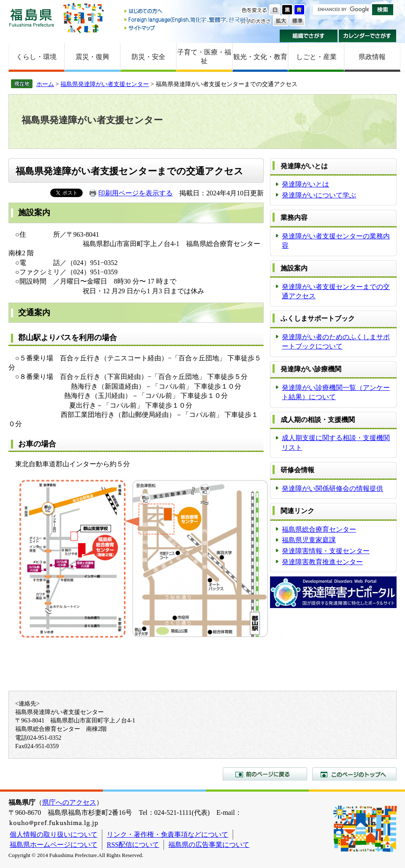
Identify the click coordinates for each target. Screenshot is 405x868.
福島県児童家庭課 (309, 540)
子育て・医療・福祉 (204, 57)
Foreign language (187, 20)
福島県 (32, 18)
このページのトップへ (354, 774)
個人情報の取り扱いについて (54, 834)
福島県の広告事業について (209, 845)
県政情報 (372, 57)
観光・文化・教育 (260, 57)
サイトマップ (187, 28)
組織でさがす (309, 36)
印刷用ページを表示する (135, 193)
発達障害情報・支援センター (326, 551)
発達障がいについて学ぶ (319, 195)
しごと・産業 (316, 57)
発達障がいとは (305, 184)
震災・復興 (92, 57)
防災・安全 (148, 57)
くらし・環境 (36, 57)
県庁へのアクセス (69, 802)
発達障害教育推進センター (322, 562)
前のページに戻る (265, 774)
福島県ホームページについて (54, 845)
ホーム (45, 84)
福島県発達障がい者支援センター (105, 84)
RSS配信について (133, 845)
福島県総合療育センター (319, 529)
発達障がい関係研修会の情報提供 (332, 488)
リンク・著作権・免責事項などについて (167, 834)
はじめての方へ (187, 12)
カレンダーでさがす (368, 36)
